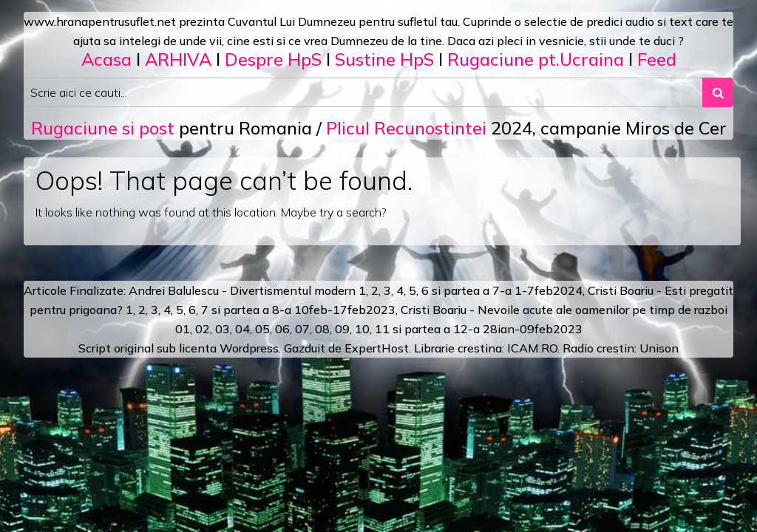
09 (342, 329)
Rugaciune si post (103, 128)
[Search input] (363, 92)
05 (262, 329)
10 (362, 329)
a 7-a (497, 290)
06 (282, 329)
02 (203, 329)
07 (302, 329)
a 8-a (277, 310)
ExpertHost (377, 348)
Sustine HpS (384, 59)
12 (461, 329)
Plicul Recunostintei (406, 128)
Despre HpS (273, 59)
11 (382, 329)
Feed (657, 59)
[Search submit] (718, 92)
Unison (659, 348)
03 (223, 329)
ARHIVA (178, 59)
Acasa (106, 59)
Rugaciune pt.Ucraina (536, 59)
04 (242, 329)
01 (183, 329)
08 (322, 329)
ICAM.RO (532, 348)
